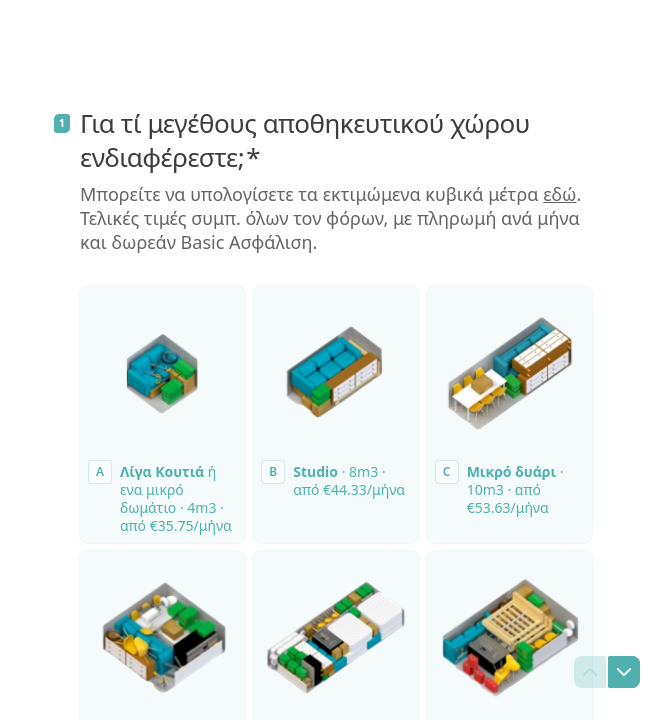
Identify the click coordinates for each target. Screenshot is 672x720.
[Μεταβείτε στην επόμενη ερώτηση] (624, 672)
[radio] (162, 414)
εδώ (559, 194)
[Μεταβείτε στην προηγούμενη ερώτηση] (590, 672)
